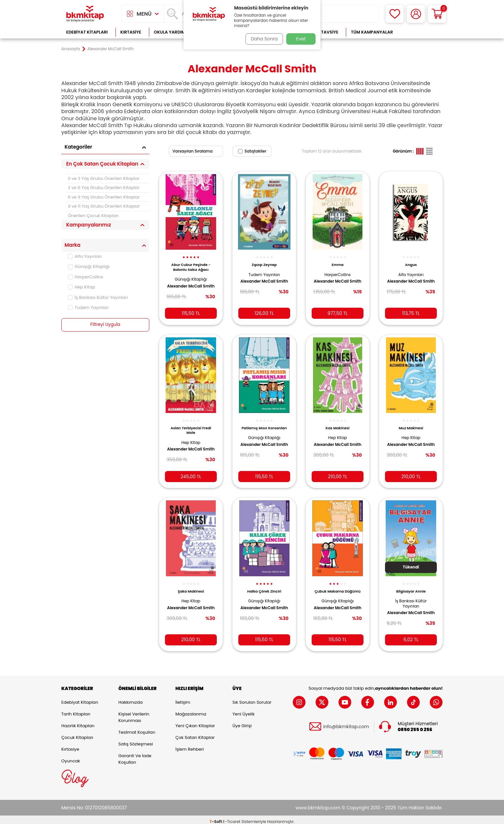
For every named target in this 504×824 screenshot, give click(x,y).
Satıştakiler (252, 151)
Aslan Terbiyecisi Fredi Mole (191, 425)
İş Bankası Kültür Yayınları (98, 297)
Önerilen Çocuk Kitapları (93, 216)
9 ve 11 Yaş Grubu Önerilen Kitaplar (104, 206)
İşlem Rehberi (190, 745)
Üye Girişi (242, 721)
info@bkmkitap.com (346, 723)
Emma (337, 261)
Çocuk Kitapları (77, 733)
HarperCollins (85, 277)
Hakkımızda (130, 698)
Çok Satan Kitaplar (195, 733)
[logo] (85, 14)
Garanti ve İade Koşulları (135, 755)
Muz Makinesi (411, 423)
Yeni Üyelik (244, 710)
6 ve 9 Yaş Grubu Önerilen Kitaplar (104, 197)
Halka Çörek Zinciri (264, 585)
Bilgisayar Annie (411, 585)
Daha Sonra (263, 39)
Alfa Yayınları (85, 256)
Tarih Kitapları (76, 710)
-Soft (216, 818)
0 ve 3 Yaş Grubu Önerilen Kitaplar (104, 178)
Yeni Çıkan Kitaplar (195, 721)
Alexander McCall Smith (186, 285)
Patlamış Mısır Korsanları (264, 425)
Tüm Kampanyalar (372, 32)
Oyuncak (71, 757)
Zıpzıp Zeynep (264, 261)
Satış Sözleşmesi (136, 740)
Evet (301, 39)
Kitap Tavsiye (323, 32)
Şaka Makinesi (191, 585)
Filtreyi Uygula (105, 325)
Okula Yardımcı (172, 32)
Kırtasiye (131, 32)
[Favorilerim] (395, 14)
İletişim (183, 698)
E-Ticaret (232, 818)
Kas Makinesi (338, 423)
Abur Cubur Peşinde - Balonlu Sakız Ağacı (191, 263)
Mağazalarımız (191, 710)
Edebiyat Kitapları (87, 32)
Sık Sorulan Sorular (252, 698)
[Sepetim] (437, 14)
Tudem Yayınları (88, 308)
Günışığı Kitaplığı (89, 266)
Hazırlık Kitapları (78, 721)
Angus (411, 261)
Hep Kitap (82, 287)
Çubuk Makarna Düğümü (338, 587)
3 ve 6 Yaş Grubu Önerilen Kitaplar (104, 188)
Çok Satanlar (422, 32)
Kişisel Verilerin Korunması (134, 713)
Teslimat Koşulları (137, 728)
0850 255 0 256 (415, 726)
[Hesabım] (416, 14)
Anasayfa (71, 49)
